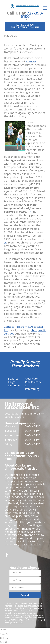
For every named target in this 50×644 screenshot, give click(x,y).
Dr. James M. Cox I (15, 622)
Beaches (13, 379)
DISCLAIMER (16, 620)
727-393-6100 (32, 15)
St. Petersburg (32, 387)
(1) (29, 212)
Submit (25, 595)
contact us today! (30, 544)
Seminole (14, 385)
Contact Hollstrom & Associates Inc (24, 328)
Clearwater (32, 379)
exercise (31, 61)
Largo (12, 382)
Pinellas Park (33, 382)
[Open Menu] (45, 8)
